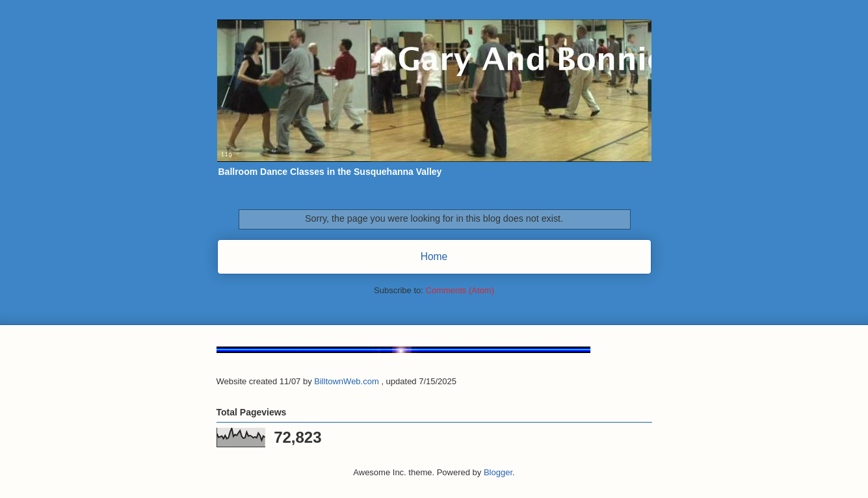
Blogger (498, 472)
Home (434, 256)
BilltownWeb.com (346, 381)
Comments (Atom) (460, 290)
